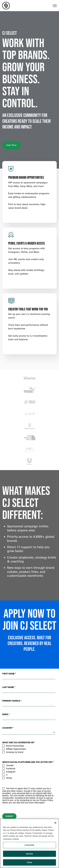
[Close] (55, 823)
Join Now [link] (11, 145)
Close (29, 862)
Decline (29, 854)
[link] (6, 5)
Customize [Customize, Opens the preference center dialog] (29, 845)
